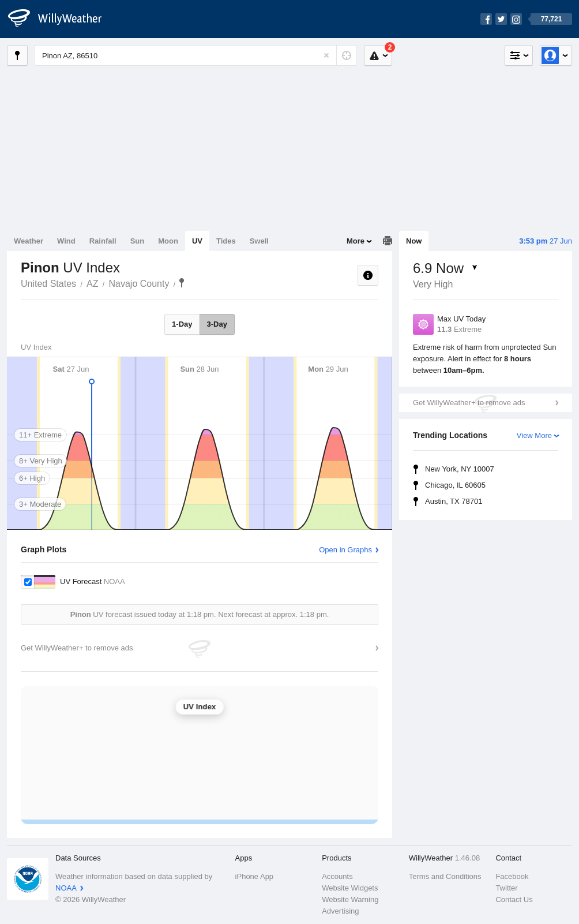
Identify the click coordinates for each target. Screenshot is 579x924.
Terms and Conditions (445, 876)
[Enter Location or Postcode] (196, 55)
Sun (138, 241)
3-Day (217, 324)
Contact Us (514, 899)
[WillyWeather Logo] (61, 19)
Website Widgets (350, 888)
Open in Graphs (345, 550)
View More (534, 435)
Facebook (512, 876)
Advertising (340, 911)
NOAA (66, 888)
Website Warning (350, 899)
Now (414, 241)
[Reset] (326, 55)
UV (197, 241)
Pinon (182, 283)
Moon (168, 241)
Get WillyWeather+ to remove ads (469, 403)
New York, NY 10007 (460, 469)
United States (48, 284)
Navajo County (139, 284)
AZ (92, 284)
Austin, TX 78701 (454, 501)
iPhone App (255, 876)
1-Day (182, 324)
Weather (29, 241)
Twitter (506, 888)
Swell (259, 241)
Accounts (337, 876)
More (356, 241)
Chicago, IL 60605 (455, 485)
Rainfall (103, 241)
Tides (226, 241)
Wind (66, 241)
